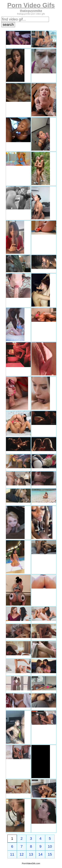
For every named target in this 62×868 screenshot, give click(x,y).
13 (31, 854)
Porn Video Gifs (31, 5)
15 (50, 854)
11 (12, 854)
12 (22, 854)
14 (40, 854)
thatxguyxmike (31, 11)
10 (50, 846)
